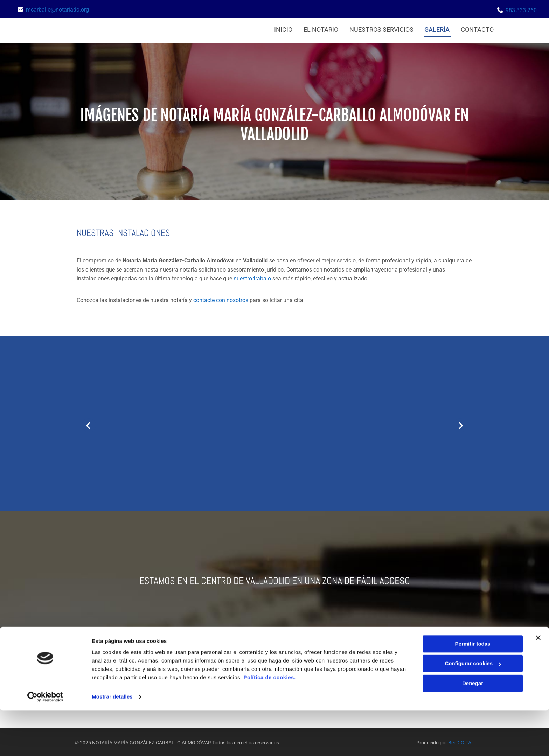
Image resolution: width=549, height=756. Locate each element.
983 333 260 (521, 10)
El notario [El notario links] (319, 29)
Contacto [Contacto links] (478, 29)
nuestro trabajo (252, 276)
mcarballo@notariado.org (57, 10)
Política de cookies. (269, 723)
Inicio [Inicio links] (281, 29)
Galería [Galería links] (437, 29)
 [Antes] (89, 423)
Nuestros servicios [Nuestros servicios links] (380, 29)
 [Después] (460, 423)
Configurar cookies (473, 709)
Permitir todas (473, 689)
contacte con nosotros (221, 298)
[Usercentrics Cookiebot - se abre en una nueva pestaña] (45, 742)
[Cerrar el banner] (538, 683)
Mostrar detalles (112, 742)
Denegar (473, 729)
